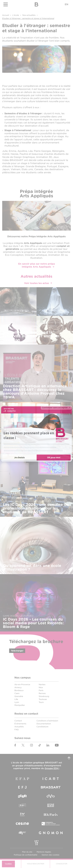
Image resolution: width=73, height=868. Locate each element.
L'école (16, 15)
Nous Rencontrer (36, 864)
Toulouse (43, 699)
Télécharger (17, 651)
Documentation (44, 724)
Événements (20, 724)
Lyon (17, 702)
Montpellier (20, 705)
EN (67, 4)
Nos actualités (29, 15)
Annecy (18, 687)
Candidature (42, 727)
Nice (41, 687)
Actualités (19, 727)
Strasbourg (44, 696)
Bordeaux (19, 690)
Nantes (42, 684)
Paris (41, 690)
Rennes (42, 693)
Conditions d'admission (47, 721)
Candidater (62, 864)
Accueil (6, 15)
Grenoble (19, 696)
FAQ (16, 730)
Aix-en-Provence (22, 684)
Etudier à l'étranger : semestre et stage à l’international (28, 18)
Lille (16, 699)
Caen (17, 693)
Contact (18, 721)
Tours (41, 702)
